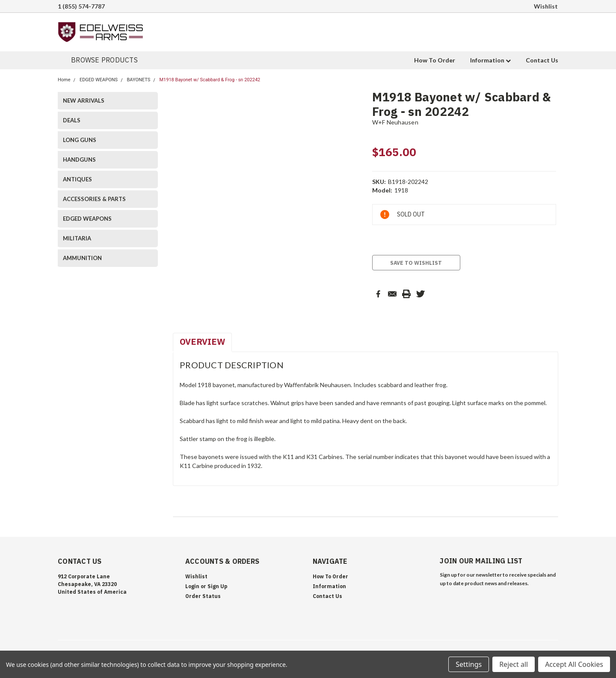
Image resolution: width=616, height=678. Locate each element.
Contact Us (542, 60)
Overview (202, 342)
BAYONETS (138, 80)
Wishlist (546, 6)
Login (192, 586)
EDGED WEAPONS (99, 80)
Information (490, 60)
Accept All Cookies (574, 664)
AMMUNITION (82, 258)
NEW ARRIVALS (84, 101)
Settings (469, 664)
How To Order (435, 60)
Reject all (514, 664)
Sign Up (218, 586)
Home (64, 80)
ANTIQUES (77, 179)
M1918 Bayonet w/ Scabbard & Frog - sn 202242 (210, 80)
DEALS (72, 120)
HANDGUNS (79, 160)
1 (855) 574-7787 (81, 6)
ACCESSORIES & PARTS (94, 199)
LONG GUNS (80, 140)
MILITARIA (77, 238)
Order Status (203, 596)
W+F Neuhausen (395, 122)
